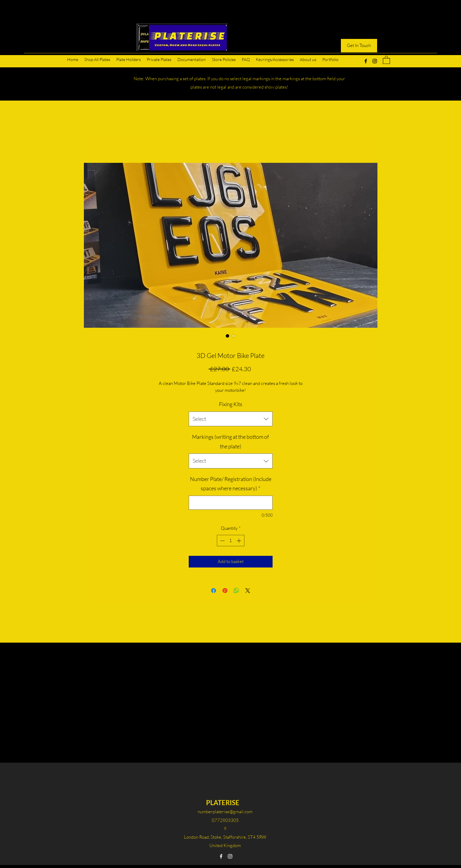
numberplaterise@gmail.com (225, 812)
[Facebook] (366, 61)
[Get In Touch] (359, 46)
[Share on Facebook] (214, 591)
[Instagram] (375, 61)
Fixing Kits (231, 404)
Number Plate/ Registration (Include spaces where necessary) (231, 484)
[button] (386, 60)
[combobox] (231, 419)
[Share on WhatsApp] (236, 591)
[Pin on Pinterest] (225, 591)
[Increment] (239, 541)
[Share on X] (248, 591)
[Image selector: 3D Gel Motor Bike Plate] (228, 336)
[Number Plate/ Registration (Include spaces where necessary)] (231, 503)
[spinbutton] (230, 541)
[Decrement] (222, 541)
